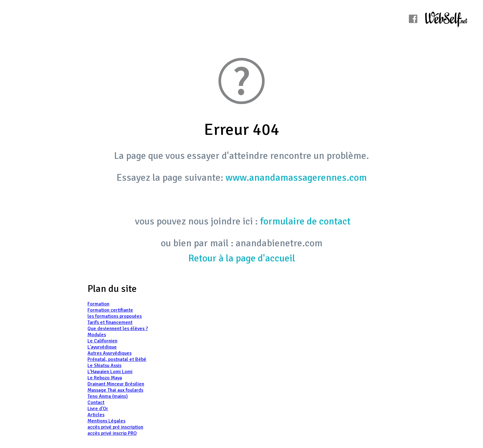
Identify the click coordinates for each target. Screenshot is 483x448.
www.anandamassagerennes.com (296, 178)
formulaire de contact (305, 221)
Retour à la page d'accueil (242, 258)
